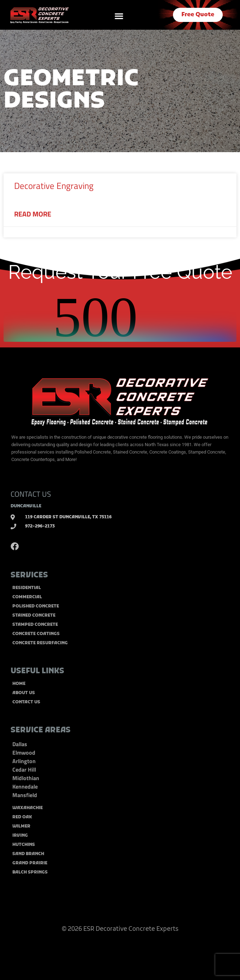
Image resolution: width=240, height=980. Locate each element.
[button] (119, 16)
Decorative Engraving (54, 186)
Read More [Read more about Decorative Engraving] (33, 214)
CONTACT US (31, 494)
